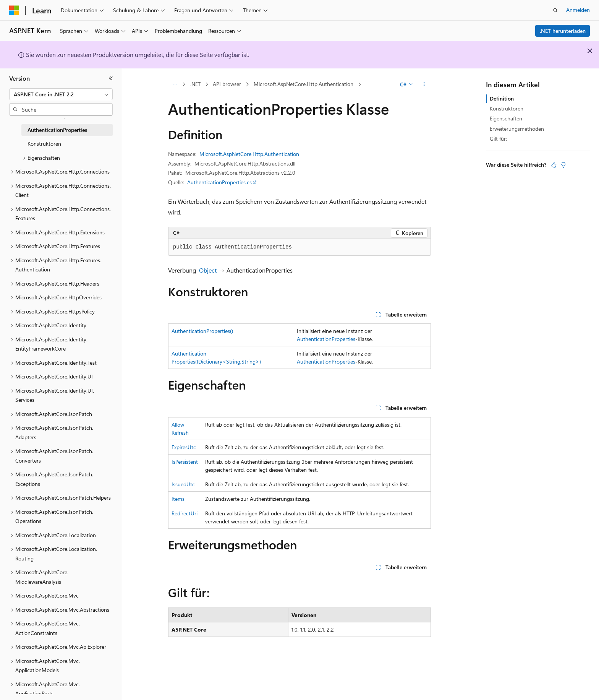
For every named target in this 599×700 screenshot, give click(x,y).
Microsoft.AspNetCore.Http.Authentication (304, 84)
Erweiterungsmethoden (517, 129)
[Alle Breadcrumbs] (175, 84)
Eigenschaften (506, 118)
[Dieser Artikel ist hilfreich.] (554, 165)
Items (178, 499)
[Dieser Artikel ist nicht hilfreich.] (563, 165)
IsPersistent (185, 462)
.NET (195, 84)
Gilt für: (498, 139)
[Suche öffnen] (555, 10)
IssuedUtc (183, 484)
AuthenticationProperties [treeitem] (57, 130)
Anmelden (578, 10)
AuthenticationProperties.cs (219, 182)
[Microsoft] (14, 10)
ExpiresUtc (184, 447)
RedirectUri (185, 513)
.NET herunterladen (563, 31)
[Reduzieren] (111, 78)
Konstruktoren (507, 108)
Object (208, 270)
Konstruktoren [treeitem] (44, 144)
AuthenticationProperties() (202, 331)
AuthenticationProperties (326, 339)
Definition (502, 98)
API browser (227, 84)
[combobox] (61, 94)
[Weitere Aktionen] (424, 84)
